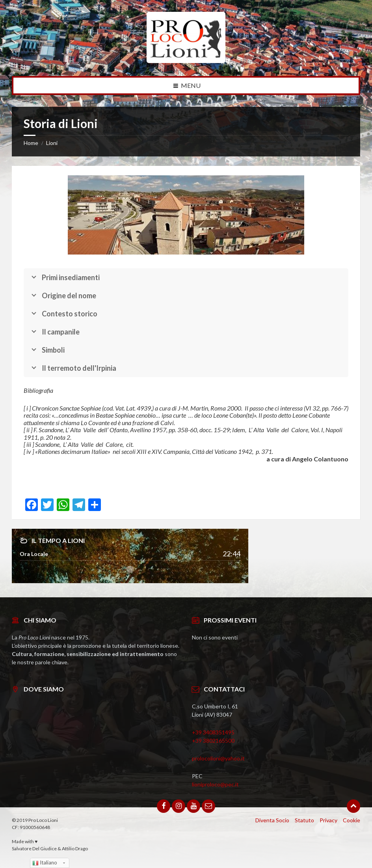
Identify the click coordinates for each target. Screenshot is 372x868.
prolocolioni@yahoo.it (218, 758)
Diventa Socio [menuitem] (272, 820)
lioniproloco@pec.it (215, 784)
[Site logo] (186, 60)
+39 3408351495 (213, 732)
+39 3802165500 (213, 741)
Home (31, 143)
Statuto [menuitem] (304, 820)
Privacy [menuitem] (328, 820)
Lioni (52, 143)
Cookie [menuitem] (352, 820)
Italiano (45, 863)
